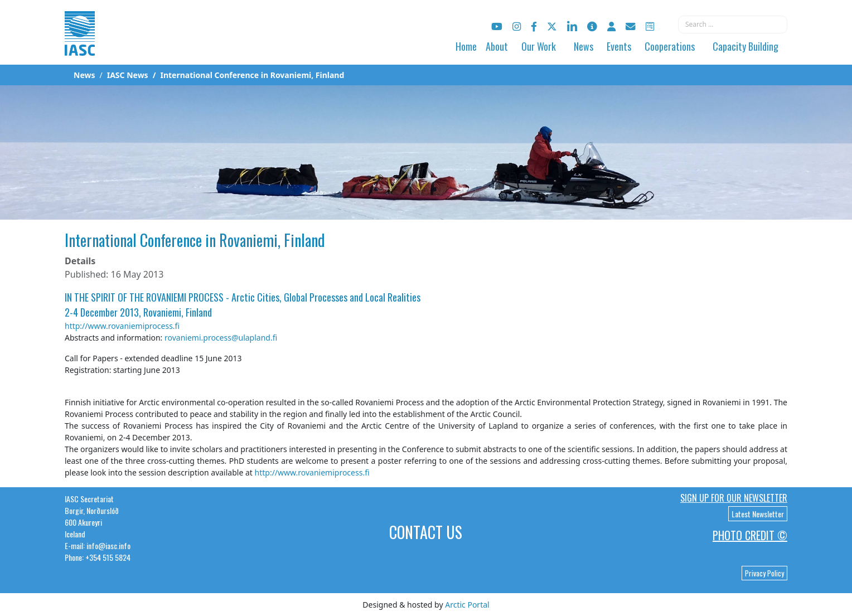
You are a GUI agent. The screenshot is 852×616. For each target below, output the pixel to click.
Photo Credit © (750, 535)
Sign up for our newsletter (734, 498)
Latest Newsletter (758, 514)
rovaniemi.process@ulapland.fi (221, 338)
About (497, 46)
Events (619, 46)
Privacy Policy (764, 573)
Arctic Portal (467, 605)
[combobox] (733, 25)
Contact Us (426, 532)
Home (466, 46)
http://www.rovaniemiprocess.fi (122, 326)
